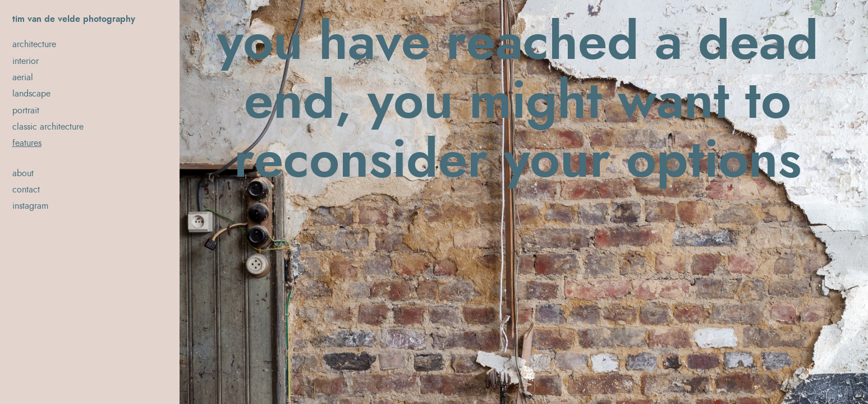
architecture (34, 44)
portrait (26, 111)
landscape (31, 94)
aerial (23, 77)
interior (26, 61)
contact (26, 190)
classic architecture (48, 127)
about (23, 173)
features (27, 143)
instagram (30, 206)
